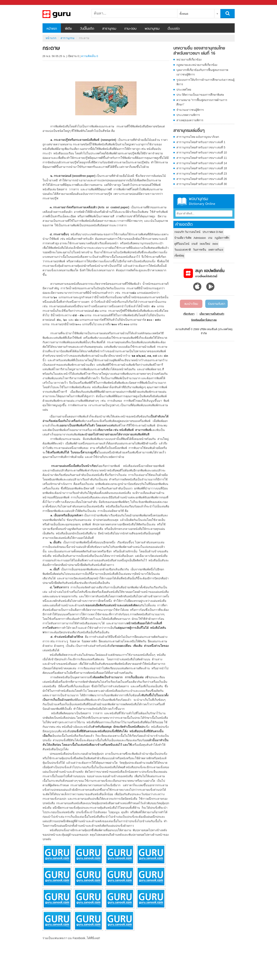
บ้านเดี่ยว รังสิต (183, 238)
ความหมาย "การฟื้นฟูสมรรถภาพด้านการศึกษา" (202, 102)
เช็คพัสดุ (179, 256)
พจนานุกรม (152, 29)
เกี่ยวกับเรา (189, 314)
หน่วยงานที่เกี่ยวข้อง (189, 59)
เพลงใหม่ (205, 244)
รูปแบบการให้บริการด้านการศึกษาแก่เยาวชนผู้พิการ (205, 82)
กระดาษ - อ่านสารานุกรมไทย (64, 14)
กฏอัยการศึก (222, 238)
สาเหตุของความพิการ (190, 120)
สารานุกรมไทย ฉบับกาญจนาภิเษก (198, 137)
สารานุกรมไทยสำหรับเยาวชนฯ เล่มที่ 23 (202, 174)
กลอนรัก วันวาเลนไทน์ (187, 232)
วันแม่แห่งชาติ (183, 250)
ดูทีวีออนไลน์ (182, 244)
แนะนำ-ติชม (191, 304)
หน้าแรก (52, 29)
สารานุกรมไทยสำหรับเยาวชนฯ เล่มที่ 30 (202, 184)
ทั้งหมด (184, 14)
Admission (200, 238)
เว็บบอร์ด (174, 29)
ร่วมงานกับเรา (216, 304)
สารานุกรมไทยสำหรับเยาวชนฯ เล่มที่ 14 (202, 163)
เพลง (215, 244)
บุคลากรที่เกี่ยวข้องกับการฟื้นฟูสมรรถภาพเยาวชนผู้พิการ (202, 72)
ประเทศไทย (184, 90)
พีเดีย (68, 29)
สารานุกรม (109, 29)
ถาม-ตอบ (130, 29)
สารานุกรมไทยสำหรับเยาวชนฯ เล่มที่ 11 (202, 158)
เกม (210, 238)
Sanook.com (12, 3)
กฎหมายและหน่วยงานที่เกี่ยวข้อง (197, 65)
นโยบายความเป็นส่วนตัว (212, 314)
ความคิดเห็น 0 (90, 56)
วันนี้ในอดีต (87, 29)
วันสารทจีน (200, 250)
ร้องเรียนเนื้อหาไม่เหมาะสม (204, 320)
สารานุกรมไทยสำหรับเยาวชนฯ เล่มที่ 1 (201, 142)
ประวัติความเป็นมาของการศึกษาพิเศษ (200, 95)
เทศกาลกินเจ (216, 250)
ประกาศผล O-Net (213, 232)
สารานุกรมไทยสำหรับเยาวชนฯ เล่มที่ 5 (201, 147)
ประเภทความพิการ (188, 115)
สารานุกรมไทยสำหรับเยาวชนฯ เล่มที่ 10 (202, 152)
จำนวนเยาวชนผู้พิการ (190, 110)
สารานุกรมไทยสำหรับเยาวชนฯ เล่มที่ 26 (202, 179)
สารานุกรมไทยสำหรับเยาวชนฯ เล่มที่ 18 (202, 168)
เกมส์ (195, 244)
